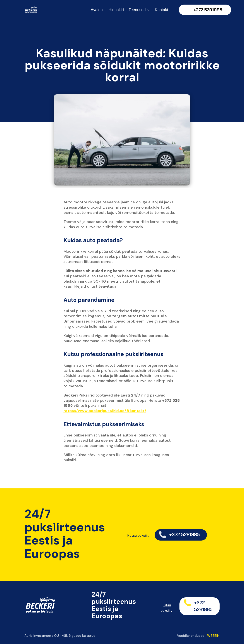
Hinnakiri (116, 10)
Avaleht (97, 10)
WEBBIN (213, 636)
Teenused (137, 10)
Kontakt (161, 10)
